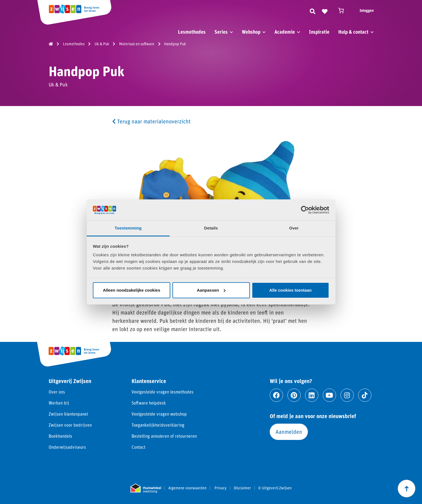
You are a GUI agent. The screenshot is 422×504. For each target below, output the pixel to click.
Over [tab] (294, 228)
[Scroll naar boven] (407, 489)
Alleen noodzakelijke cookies (132, 290)
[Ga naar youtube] (329, 395)
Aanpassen (211, 290)
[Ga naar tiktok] (365, 395)
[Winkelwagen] (344, 10)
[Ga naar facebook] (276, 395)
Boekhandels (60, 436)
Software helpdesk (149, 403)
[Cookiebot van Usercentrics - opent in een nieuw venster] (305, 210)
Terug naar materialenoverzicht (151, 121)
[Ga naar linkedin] (312, 395)
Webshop (251, 32)
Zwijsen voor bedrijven (70, 425)
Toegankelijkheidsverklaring (158, 425)
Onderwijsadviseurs (67, 447)
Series (221, 32)
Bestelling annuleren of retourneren (164, 436)
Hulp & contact (353, 32)
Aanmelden (289, 432)
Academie (285, 32)
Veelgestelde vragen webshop (159, 414)
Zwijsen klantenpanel (68, 414)
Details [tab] (211, 228)
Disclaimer (242, 488)
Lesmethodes (192, 32)
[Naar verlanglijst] (325, 10)
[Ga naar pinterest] (294, 395)
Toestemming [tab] (128, 228)
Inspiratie (319, 32)
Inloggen (367, 10)
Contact (138, 447)
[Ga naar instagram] (347, 395)
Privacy (221, 488)
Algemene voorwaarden (187, 488)
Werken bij (59, 403)
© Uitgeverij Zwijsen (275, 488)
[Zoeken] (313, 10)
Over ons (57, 392)
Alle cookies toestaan (290, 290)
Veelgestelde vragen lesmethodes (162, 392)
